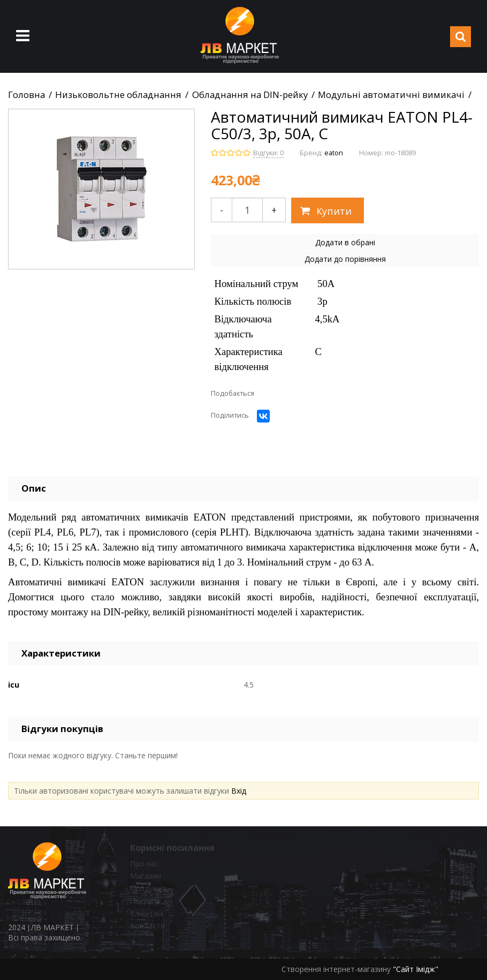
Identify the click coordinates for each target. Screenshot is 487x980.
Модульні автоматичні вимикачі (391, 95)
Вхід (239, 791)
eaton (334, 153)
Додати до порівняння (345, 259)
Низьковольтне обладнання (118, 95)
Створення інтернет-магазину (336, 969)
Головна (26, 95)
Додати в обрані (345, 242)
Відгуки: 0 (268, 153)
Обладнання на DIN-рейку (250, 95)
